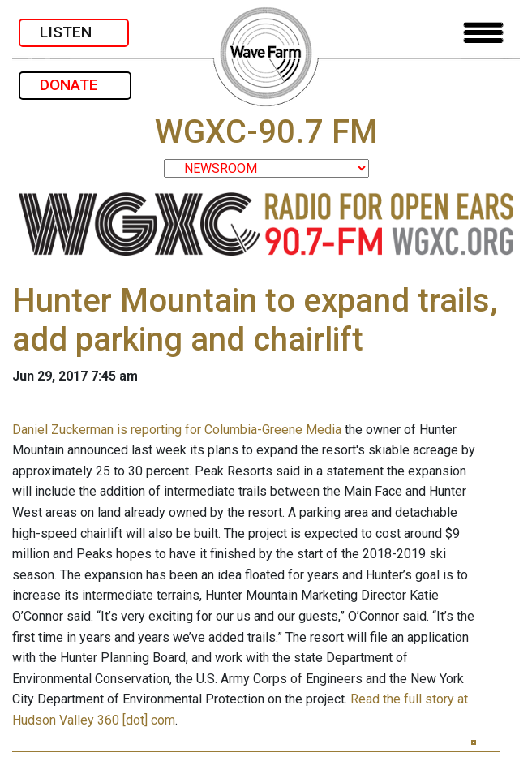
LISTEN (74, 32)
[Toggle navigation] (483, 33)
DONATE (75, 85)
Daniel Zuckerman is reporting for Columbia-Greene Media (177, 430)
